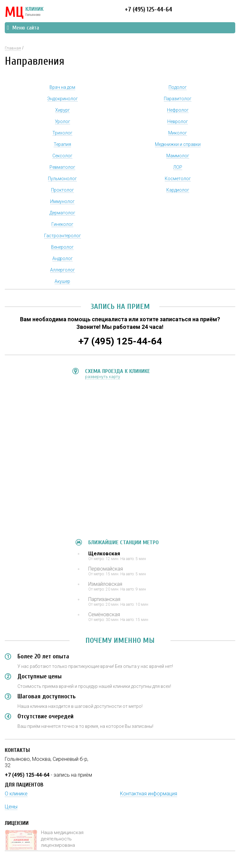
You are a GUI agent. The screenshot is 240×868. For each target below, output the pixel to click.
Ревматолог (62, 167)
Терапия (62, 144)
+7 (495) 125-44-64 (148, 9)
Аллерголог (63, 270)
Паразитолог (178, 99)
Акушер (62, 281)
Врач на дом (62, 87)
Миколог (178, 133)
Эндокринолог (63, 99)
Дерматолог (62, 213)
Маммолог (178, 156)
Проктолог (63, 190)
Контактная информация (149, 794)
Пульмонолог (62, 179)
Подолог (178, 87)
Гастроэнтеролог (63, 236)
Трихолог (62, 133)
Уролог (63, 121)
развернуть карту (103, 377)
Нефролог (178, 110)
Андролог (63, 258)
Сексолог (62, 156)
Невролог (178, 121)
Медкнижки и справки (178, 144)
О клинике (16, 794)
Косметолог (178, 179)
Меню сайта (23, 28)
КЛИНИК (24, 13)
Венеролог (62, 247)
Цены (11, 807)
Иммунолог (62, 201)
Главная (13, 48)
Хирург (63, 110)
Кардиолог (178, 190)
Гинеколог (62, 224)
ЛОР (178, 167)
